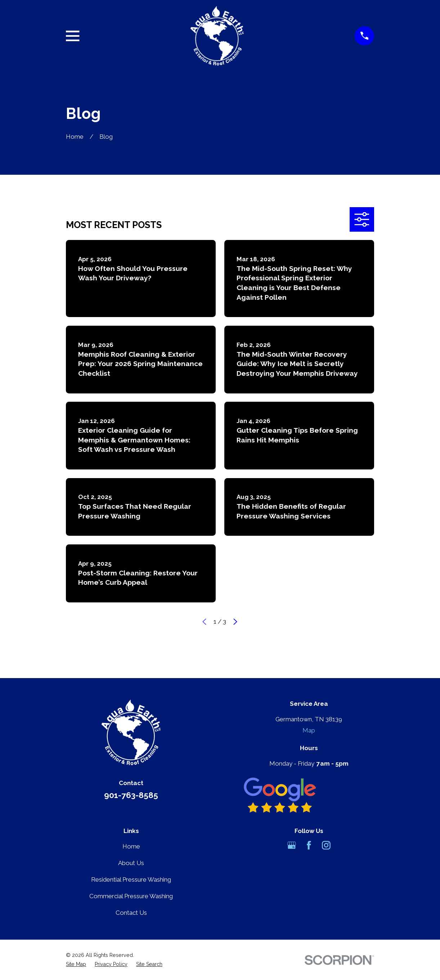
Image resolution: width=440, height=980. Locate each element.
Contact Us (131, 913)
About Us (131, 863)
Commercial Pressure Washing (131, 896)
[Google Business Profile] (292, 845)
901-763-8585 (131, 795)
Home (131, 846)
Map (309, 730)
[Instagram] (326, 845)
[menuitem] (76, 965)
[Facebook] (309, 845)
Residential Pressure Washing (131, 879)
